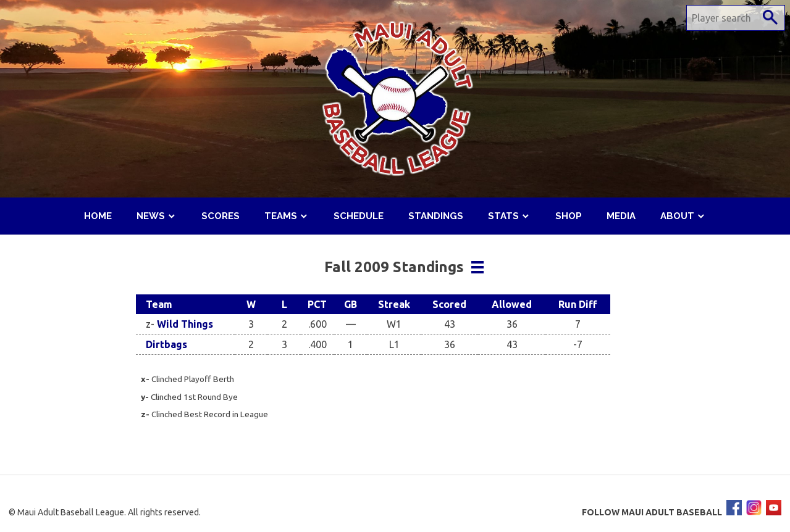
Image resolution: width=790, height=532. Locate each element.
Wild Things (185, 324)
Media (621, 216)
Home (98, 216)
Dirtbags (166, 344)
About (677, 216)
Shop (569, 216)
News (151, 216)
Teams (281, 216)
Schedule (359, 216)
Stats (503, 216)
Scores (221, 216)
